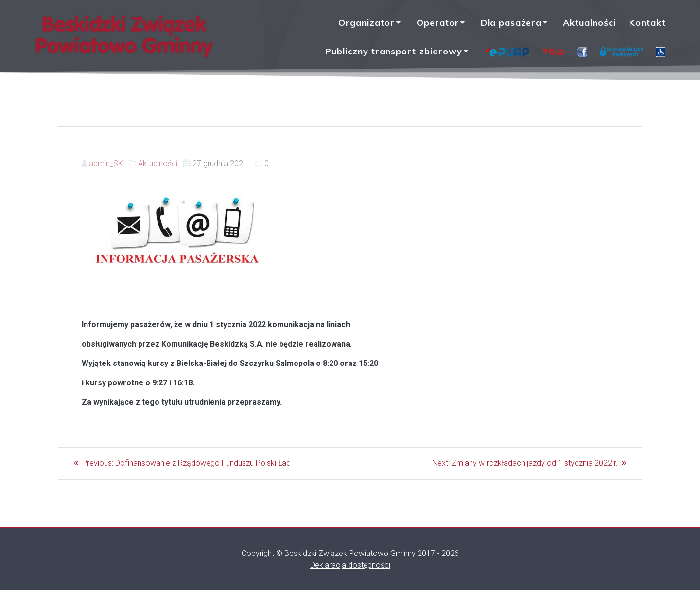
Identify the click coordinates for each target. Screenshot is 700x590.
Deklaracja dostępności (350, 565)
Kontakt (647, 23)
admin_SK (106, 164)
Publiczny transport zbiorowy (394, 51)
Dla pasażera (511, 23)
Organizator (367, 23)
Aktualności (589, 23)
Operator (438, 23)
